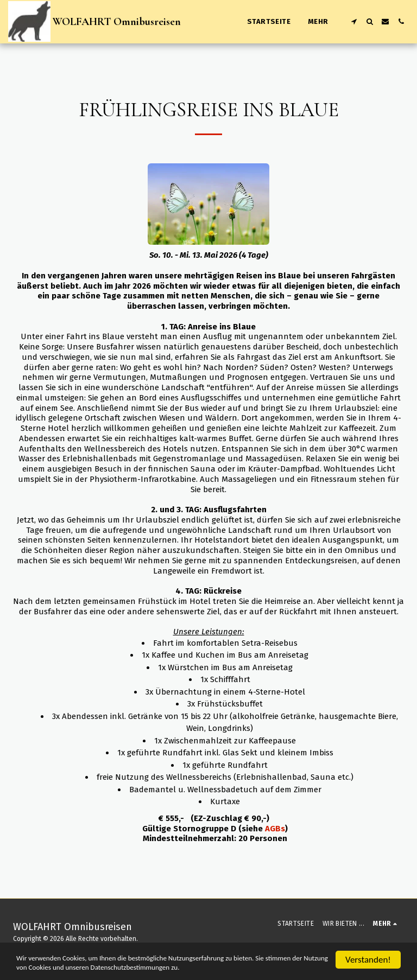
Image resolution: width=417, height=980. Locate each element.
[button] (354, 21)
